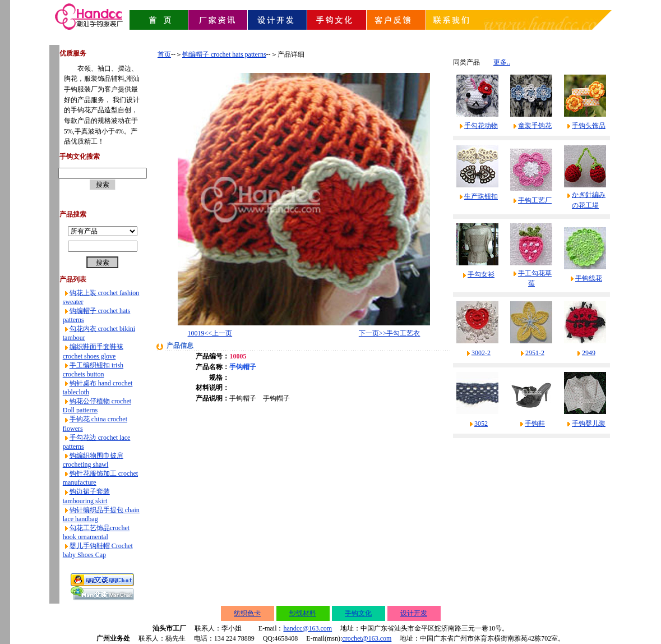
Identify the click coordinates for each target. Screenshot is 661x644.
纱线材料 (303, 613)
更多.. (502, 62)
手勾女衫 (481, 274)
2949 (589, 353)
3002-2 (481, 353)
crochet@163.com (367, 638)
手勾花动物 (481, 126)
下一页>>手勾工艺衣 (390, 333)
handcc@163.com (308, 628)
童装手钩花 (535, 126)
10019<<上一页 (210, 333)
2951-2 (535, 353)
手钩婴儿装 (589, 424)
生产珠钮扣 (481, 196)
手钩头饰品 (589, 126)
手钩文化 (358, 613)
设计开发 (414, 613)
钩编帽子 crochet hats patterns (224, 54)
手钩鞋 (535, 424)
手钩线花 (589, 278)
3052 (481, 424)
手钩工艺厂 (535, 200)
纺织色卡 (247, 613)
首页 (164, 54)
